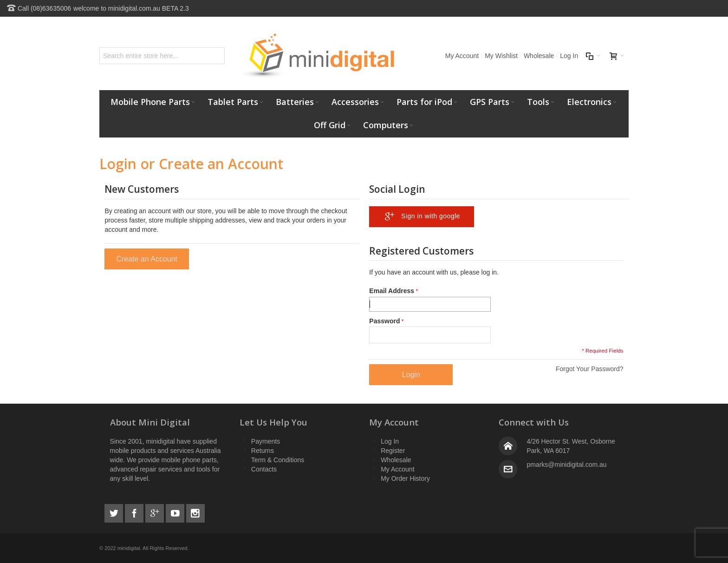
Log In (569, 56)
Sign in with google (420, 217)
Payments (266, 441)
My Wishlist (501, 56)
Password (384, 321)
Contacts (264, 469)
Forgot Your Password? (590, 369)
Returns (263, 451)
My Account (462, 56)
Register (393, 451)
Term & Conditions (278, 460)
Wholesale (539, 56)
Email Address (392, 291)
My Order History (405, 478)
